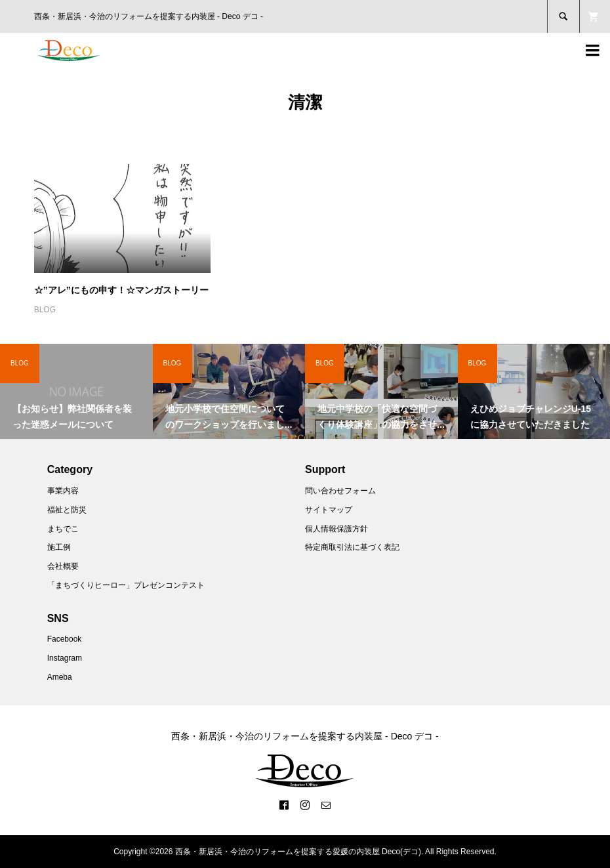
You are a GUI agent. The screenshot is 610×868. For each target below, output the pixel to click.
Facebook (65, 639)
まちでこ (63, 529)
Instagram (65, 658)
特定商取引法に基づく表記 (352, 547)
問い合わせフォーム (340, 491)
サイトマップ (329, 510)
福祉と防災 (67, 510)
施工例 (59, 547)
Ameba (60, 677)
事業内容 (63, 491)
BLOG (45, 310)
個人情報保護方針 (336, 529)
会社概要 (63, 566)
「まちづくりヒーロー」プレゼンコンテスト (126, 585)
